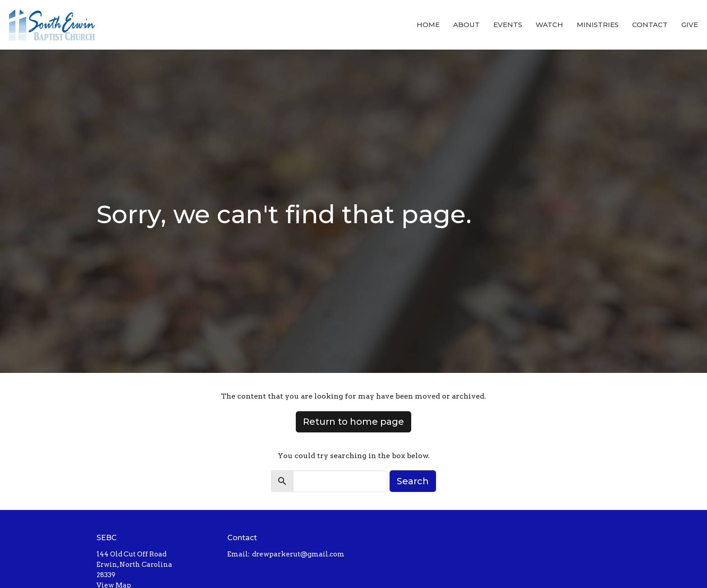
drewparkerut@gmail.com (298, 554)
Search (413, 481)
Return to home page (353, 422)
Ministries (598, 25)
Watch (549, 25)
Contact (650, 25)
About (466, 25)
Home (428, 25)
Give (690, 25)
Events (508, 25)
